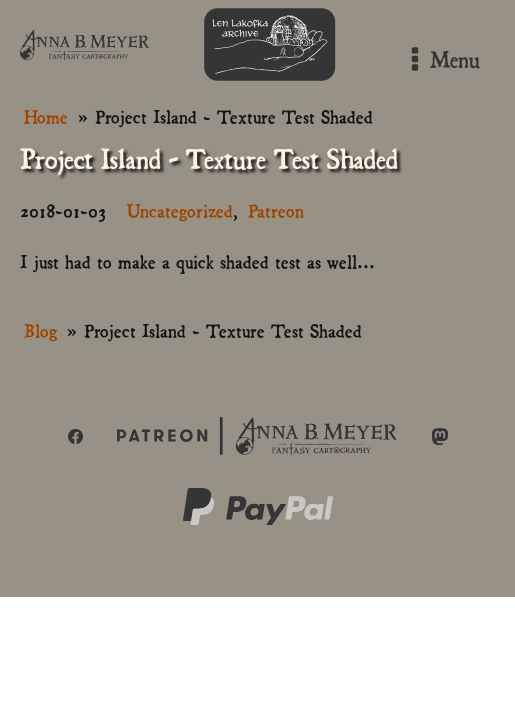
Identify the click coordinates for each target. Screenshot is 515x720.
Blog (40, 329)
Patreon (276, 209)
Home (46, 115)
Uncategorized (180, 209)
